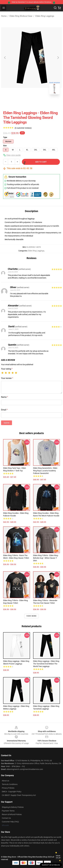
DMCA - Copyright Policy (12, 792)
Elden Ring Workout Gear (21, 16)
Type (5, 137)
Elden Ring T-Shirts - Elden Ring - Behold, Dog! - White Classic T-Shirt (46, 558)
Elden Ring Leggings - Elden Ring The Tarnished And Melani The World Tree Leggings (46, 664)
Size (5, 146)
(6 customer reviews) (23, 128)
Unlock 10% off (58, 857)
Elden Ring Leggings (45, 16)
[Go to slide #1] (25, 102)
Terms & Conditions (10, 784)
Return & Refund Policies (12, 814)
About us (5, 781)
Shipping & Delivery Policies (13, 807)
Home (4, 16)
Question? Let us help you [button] (51, 865)
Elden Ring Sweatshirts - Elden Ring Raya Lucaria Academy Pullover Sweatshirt (45, 471)
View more (32, 616)
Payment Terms (8, 811)
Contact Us (6, 818)
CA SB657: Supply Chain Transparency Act (19, 795)
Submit (7, 423)
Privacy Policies (8, 788)
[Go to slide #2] (38, 102)
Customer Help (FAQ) (10, 822)
